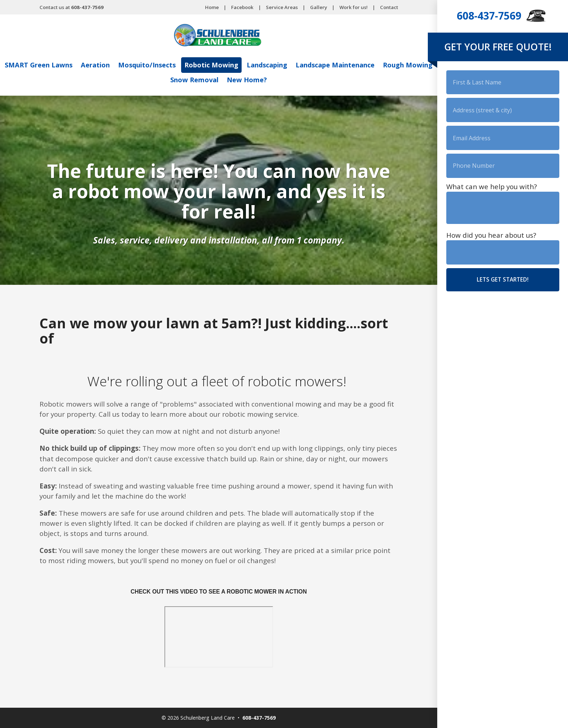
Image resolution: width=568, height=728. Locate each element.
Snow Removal (223, 80)
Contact (389, 7)
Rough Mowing (164, 80)
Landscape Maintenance (370, 65)
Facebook (242, 7)
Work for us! (354, 7)
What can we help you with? (492, 191)
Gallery (319, 7)
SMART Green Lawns (61, 65)
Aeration (120, 65)
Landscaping (298, 65)
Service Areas (282, 7)
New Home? (278, 80)
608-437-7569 (489, 16)
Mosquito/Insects (174, 65)
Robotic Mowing (241, 65)
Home (212, 7)
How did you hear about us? (491, 241)
